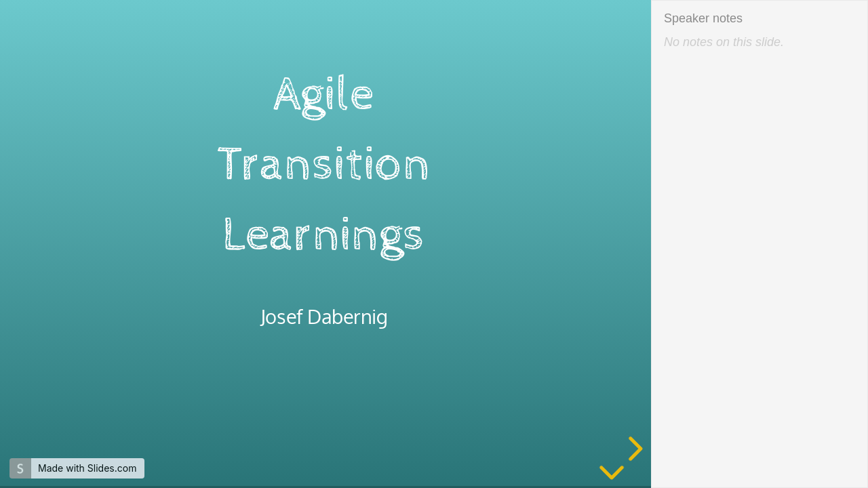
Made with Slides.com (87, 468)
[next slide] (633, 449)
